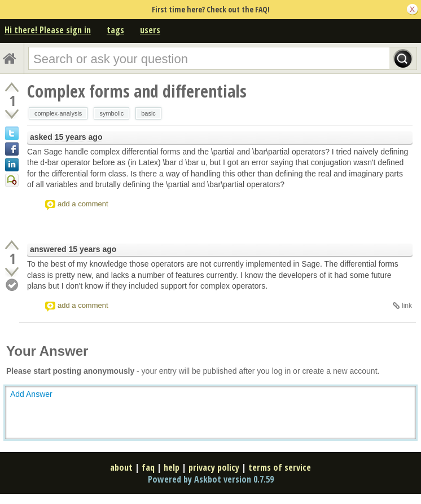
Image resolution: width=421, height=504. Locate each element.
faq (148, 467)
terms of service (280, 467)
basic (148, 113)
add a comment (83, 204)
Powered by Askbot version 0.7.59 (211, 479)
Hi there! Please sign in (48, 30)
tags (115, 30)
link (407, 306)
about (121, 467)
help (172, 467)
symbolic (111, 113)
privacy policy (214, 467)
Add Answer (31, 394)
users (150, 30)
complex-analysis (58, 113)
